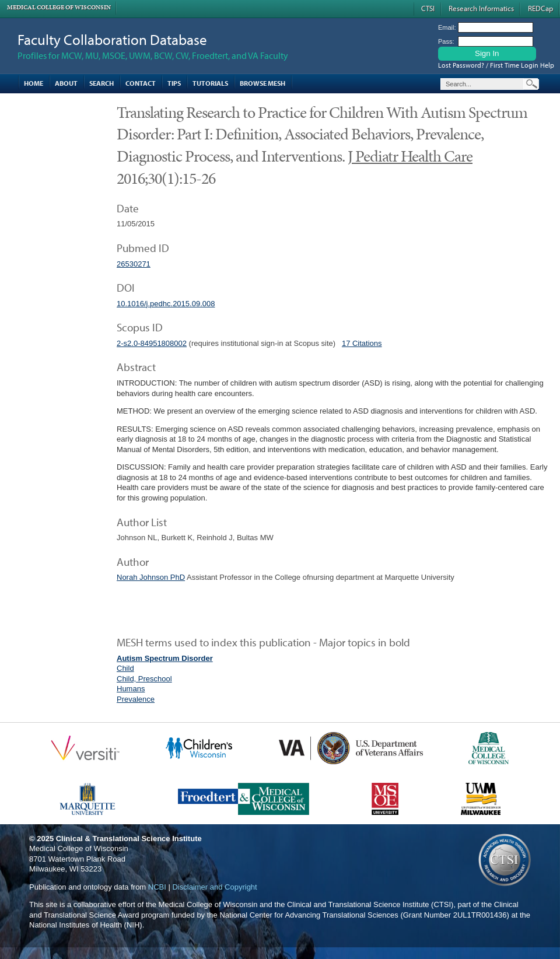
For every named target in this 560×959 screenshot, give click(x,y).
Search (101, 83)
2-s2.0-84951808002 (152, 343)
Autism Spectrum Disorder (165, 658)
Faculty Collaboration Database (112, 39)
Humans (131, 689)
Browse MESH (262, 83)
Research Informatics (481, 8)
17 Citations (362, 343)
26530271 (134, 264)
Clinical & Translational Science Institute (129, 839)
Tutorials (210, 83)
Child (125, 668)
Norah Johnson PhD (151, 577)
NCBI (157, 887)
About (66, 83)
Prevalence (136, 699)
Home (34, 83)
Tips (174, 83)
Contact (141, 83)
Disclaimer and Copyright (214, 887)
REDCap (540, 8)
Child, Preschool (144, 679)
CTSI (428, 8)
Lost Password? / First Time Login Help (496, 65)
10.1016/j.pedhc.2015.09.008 (166, 304)
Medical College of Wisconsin (59, 7)
